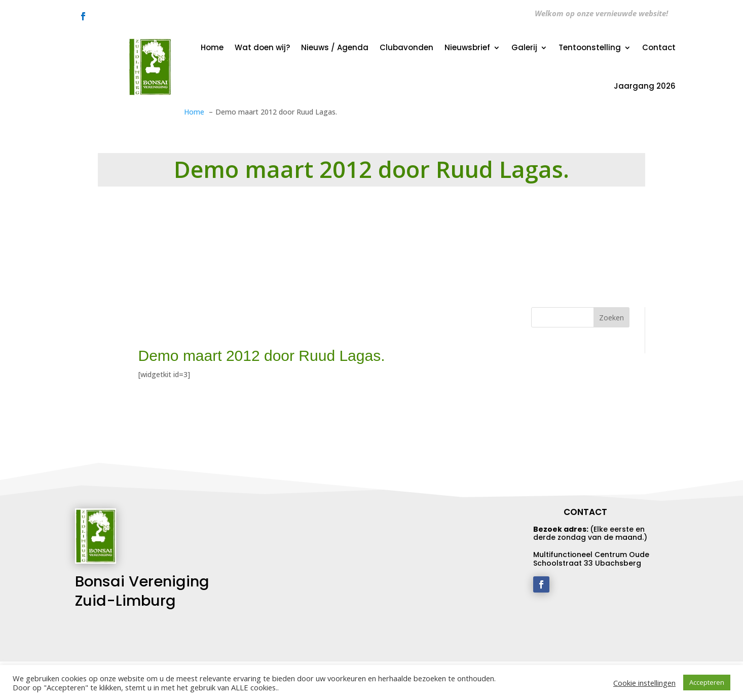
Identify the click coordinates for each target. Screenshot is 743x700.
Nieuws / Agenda (335, 47)
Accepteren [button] (707, 682)
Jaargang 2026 (645, 86)
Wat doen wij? (262, 47)
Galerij (524, 47)
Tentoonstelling (590, 47)
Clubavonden (406, 47)
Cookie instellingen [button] (644, 683)
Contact (659, 47)
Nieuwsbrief (467, 47)
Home (212, 47)
